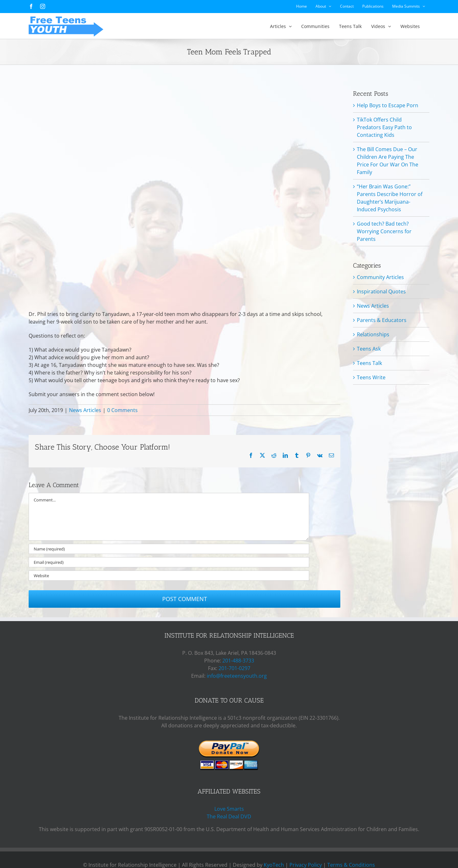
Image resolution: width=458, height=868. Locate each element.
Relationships (373, 334)
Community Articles (380, 277)
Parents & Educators (382, 320)
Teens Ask (369, 349)
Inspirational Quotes (381, 291)
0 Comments (122, 410)
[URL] (169, 576)
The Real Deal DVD (229, 816)
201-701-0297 (234, 668)
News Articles (85, 410)
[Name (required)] (169, 549)
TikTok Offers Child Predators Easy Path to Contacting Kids (384, 127)
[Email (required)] (169, 562)
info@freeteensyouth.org (237, 676)
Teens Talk (369, 363)
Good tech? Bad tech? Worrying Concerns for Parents (384, 231)
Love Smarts (229, 809)
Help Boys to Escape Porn (388, 105)
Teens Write (371, 377)
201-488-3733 (238, 661)
